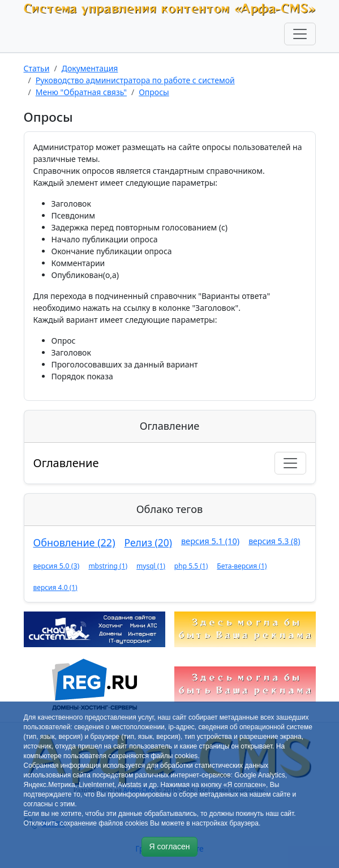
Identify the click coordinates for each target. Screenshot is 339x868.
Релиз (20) (148, 542)
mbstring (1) (108, 566)
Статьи (37, 68)
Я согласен (169, 846)
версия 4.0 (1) (55, 587)
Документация (90, 68)
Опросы (154, 92)
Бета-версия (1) (242, 566)
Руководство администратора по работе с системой (135, 80)
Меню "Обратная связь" (81, 92)
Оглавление (66, 463)
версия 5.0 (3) (57, 566)
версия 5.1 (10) (210, 541)
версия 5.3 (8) (274, 541)
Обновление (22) (74, 542)
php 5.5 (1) (191, 566)
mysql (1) (151, 566)
